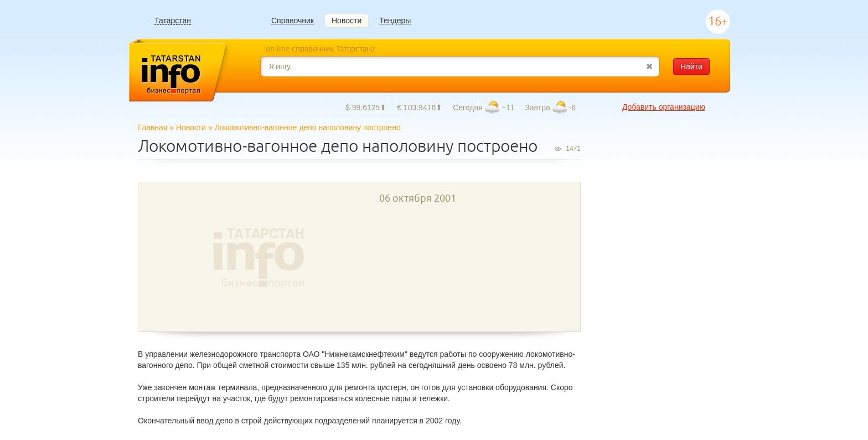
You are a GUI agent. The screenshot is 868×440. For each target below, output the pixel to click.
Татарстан (173, 21)
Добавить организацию (664, 107)
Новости (347, 21)
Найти (691, 66)
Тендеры (395, 21)
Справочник (293, 21)
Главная (153, 127)
